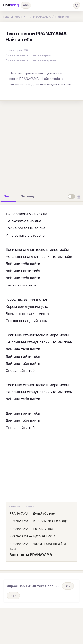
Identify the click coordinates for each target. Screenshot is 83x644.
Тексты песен (12, 17)
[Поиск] (77, 5)
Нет (13, 596)
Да (68, 586)
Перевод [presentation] (27, 196)
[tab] (9, 196)
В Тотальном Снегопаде (50, 521)
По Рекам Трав (44, 529)
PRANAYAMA (42, 17)
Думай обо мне (44, 513)
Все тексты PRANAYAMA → (33, 555)
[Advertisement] (41, 145)
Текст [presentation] (9, 196)
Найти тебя (63, 17)
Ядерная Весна (44, 536)
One (11, 5)
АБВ (26, 5)
